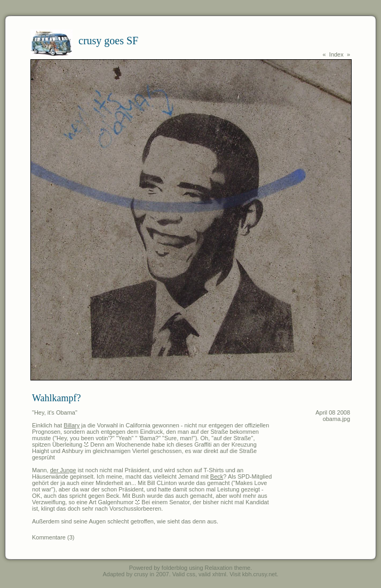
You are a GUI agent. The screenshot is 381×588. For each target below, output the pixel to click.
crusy (141, 574)
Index (336, 54)
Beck (217, 476)
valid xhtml (212, 574)
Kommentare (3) (53, 537)
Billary (72, 425)
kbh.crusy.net (260, 574)
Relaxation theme (228, 568)
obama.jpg (336, 419)
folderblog (174, 568)
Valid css (184, 574)
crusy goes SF (108, 41)
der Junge (63, 470)
